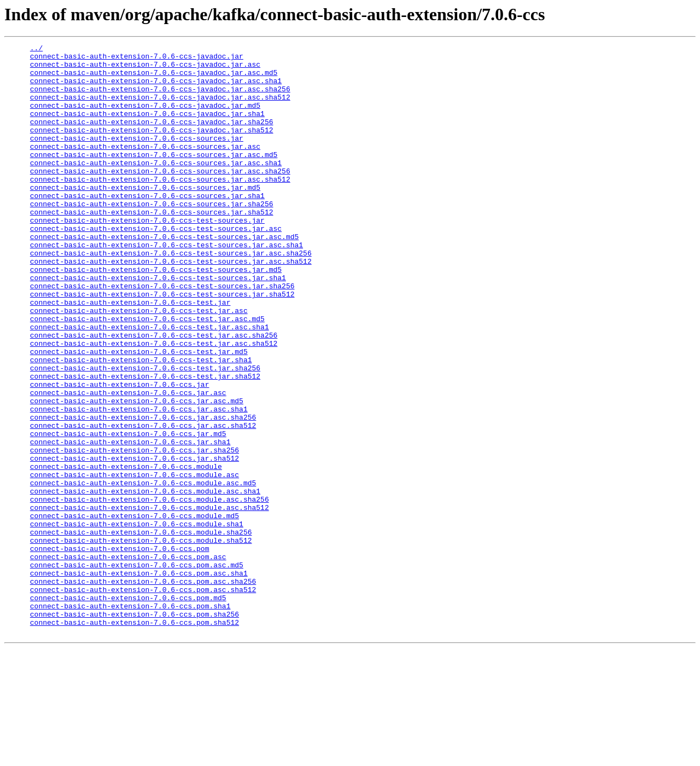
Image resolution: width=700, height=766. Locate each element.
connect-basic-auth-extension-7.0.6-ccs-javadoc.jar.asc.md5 (154, 79)
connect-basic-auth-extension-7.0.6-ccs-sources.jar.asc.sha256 (160, 197)
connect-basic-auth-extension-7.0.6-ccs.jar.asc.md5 (137, 473)
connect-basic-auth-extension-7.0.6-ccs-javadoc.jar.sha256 (152, 138)
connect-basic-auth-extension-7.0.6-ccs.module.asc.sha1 (145, 581)
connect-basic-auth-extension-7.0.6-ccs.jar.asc (128, 463)
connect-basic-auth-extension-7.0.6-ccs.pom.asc (128, 660)
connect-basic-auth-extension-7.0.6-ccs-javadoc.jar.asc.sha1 (156, 89)
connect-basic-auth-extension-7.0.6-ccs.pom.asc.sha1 (139, 680)
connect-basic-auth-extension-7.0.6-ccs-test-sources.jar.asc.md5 (164, 276)
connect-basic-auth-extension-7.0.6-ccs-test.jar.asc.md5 (147, 374)
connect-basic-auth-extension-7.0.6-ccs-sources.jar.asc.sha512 (160, 207)
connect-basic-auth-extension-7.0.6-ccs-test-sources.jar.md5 (156, 315)
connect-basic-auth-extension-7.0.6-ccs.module (126, 552)
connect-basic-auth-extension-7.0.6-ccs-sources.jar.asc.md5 (154, 177)
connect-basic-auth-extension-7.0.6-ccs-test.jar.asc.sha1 (150, 384)
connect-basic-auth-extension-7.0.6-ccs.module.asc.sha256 (150, 591)
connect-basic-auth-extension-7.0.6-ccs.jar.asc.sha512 (143, 502)
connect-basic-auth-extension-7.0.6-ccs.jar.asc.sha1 (139, 483)
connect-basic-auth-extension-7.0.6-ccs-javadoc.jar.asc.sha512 (160, 108)
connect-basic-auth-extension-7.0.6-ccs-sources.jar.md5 (145, 217)
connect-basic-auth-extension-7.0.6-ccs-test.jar (130, 355)
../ (36, 49)
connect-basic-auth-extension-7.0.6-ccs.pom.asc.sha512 (143, 699)
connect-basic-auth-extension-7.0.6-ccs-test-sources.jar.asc (156, 266)
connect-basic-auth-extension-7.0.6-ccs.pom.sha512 (135, 739)
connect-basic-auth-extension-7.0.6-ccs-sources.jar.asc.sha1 (156, 187)
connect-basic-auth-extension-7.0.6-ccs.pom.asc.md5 (137, 670)
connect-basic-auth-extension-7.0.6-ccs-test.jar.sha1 (141, 423)
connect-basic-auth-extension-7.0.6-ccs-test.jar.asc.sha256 (154, 394)
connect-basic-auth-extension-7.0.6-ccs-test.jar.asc (139, 364)
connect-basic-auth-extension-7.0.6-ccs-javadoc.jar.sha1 (147, 128)
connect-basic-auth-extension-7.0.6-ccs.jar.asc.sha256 (143, 492)
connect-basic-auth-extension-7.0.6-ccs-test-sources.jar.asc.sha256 (171, 295)
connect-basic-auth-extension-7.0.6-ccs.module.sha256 (141, 630)
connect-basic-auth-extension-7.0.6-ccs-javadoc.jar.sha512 (152, 148)
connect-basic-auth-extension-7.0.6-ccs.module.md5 (135, 611)
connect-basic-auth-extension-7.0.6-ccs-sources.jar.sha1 (147, 227)
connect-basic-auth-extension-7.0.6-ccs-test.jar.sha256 (145, 433)
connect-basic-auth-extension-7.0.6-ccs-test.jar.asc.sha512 (154, 404)
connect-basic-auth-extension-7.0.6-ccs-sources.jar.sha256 (152, 236)
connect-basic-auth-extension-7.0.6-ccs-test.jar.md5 (139, 414)
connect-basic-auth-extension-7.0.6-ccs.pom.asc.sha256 (143, 689)
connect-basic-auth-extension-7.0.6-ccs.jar (120, 453)
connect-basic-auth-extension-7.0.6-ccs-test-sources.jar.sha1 (158, 325)
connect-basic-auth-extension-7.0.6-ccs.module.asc (135, 561)
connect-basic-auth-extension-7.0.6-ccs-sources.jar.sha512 (152, 246)
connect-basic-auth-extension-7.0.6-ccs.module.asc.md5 (143, 571)
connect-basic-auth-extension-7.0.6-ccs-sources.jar (137, 158)
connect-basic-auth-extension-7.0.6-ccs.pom (120, 650)
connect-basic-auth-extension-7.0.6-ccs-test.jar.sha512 (145, 443)
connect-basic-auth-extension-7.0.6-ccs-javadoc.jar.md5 (145, 118)
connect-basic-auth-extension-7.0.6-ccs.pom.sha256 (135, 729)
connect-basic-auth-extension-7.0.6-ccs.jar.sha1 (130, 522)
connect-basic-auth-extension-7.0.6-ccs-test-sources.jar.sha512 (162, 345)
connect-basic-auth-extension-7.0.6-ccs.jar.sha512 (135, 542)
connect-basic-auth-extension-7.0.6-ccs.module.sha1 (137, 620)
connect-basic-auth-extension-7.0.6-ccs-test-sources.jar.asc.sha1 (167, 286)
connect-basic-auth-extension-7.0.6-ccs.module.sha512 (141, 640)
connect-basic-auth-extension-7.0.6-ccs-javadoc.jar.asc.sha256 (160, 98)
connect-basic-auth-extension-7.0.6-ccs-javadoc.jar (137, 59)
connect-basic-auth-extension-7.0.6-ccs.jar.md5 (128, 512)
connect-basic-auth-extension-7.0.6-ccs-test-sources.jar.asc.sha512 (171, 305)
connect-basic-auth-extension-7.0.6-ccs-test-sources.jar (147, 256)
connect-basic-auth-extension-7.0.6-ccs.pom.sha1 (130, 719)
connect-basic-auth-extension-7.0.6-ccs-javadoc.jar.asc (145, 69)
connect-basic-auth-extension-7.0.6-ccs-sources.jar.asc (145, 167)
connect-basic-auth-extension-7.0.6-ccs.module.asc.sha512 (150, 601)
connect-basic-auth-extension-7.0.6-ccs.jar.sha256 (135, 532)
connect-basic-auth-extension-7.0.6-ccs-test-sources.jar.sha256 (162, 335)
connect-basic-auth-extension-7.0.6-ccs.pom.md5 (128, 709)
